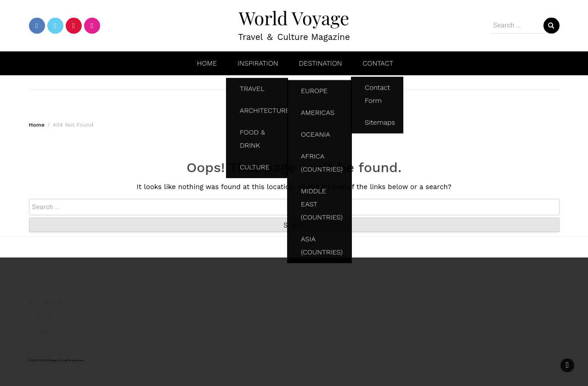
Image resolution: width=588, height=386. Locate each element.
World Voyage (294, 18)
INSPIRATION (258, 63)
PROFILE (43, 288)
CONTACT (378, 63)
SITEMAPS (46, 302)
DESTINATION (320, 63)
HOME (207, 63)
